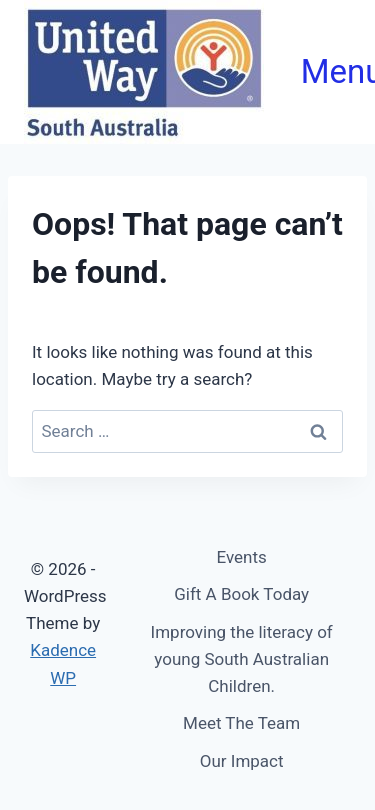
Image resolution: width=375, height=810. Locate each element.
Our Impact (242, 761)
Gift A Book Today (241, 594)
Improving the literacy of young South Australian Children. (242, 659)
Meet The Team (241, 723)
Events (242, 557)
